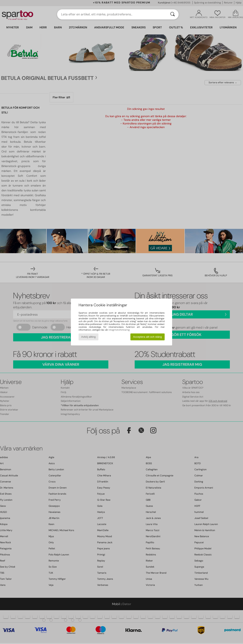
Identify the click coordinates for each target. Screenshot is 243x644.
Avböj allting (88, 337)
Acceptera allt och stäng (147, 337)
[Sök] (173, 14)
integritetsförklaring (119, 330)
